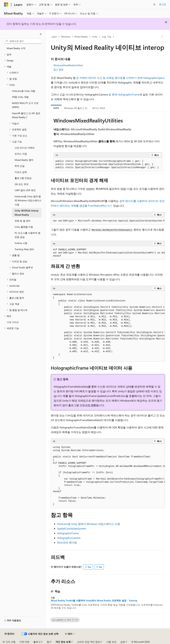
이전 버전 (24, 642)
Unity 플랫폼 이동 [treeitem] (24, 227)
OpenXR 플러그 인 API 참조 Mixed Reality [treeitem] (26, 115)
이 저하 (92, 405)
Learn (54, 37)
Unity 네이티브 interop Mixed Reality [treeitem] (26, 213)
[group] (108, 221)
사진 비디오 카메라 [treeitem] (25, 148)
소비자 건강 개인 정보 (88, 642)
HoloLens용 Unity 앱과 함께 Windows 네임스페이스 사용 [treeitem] (28, 200)
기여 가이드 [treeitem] (13, 322)
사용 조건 (111, 642)
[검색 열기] (154, 4)
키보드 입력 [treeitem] (21, 172)
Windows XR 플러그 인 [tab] (76, 108)
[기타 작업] (162, 37)
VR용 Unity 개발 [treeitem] (20, 97)
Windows (66, 37)
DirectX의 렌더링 (67, 542)
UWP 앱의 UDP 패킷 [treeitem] (25, 190)
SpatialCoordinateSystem (72, 528)
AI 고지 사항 (9, 642)
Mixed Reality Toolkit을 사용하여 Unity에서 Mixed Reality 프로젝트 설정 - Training (94, 601)
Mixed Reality (81, 37)
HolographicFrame (129, 94)
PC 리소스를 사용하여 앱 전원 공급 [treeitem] (27, 235)
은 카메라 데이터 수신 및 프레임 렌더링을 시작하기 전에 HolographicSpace (120, 78)
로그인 (163, 4)
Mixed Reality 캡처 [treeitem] (24, 160)
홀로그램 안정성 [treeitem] (23, 178)
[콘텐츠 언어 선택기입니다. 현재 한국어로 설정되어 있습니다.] (9, 634)
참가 (49, 642)
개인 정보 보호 (63, 642)
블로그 (37, 642)
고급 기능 (106, 37)
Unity (95, 37)
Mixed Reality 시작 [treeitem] (16, 48)
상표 (123, 642)
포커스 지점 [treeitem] (21, 154)
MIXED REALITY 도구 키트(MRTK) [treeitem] (25, 105)
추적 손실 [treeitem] (20, 166)
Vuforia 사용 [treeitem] (21, 243)
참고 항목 (58, 70)
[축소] (41, 34)
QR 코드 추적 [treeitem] (21, 184)
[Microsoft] (6, 4)
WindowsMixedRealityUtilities (68, 65)
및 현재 (113, 94)
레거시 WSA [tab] (99, 108)
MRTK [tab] (56, 108)
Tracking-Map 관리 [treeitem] (24, 249)
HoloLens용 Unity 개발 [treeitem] (24, 91)
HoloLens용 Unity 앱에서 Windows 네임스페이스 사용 (89, 524)
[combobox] (23, 41)
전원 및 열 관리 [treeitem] (23, 221)
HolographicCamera (69, 538)
